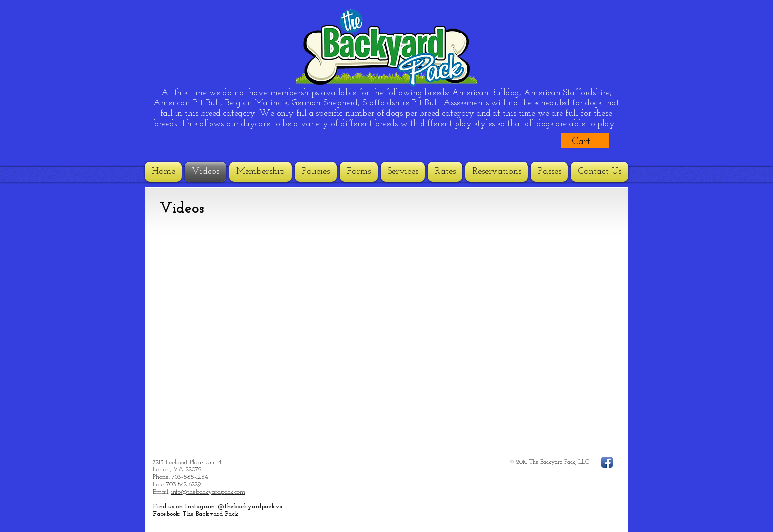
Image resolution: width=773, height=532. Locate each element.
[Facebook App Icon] (607, 462)
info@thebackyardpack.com (208, 492)
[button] (589, 141)
